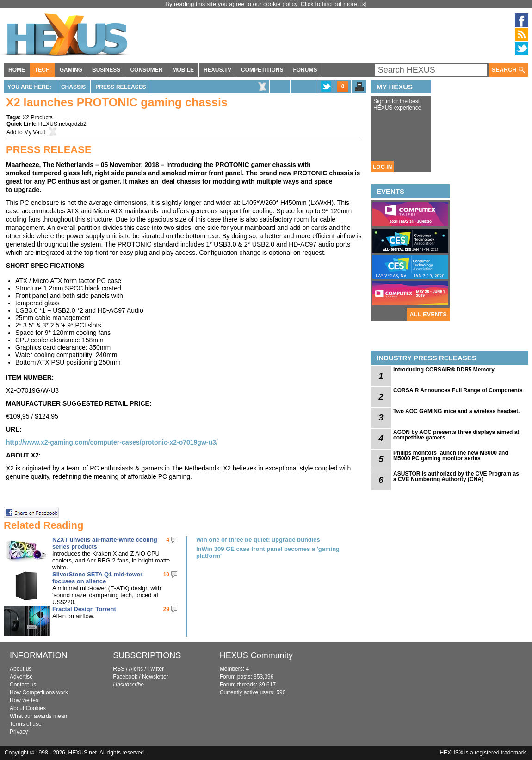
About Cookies (28, 708)
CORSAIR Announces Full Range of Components (458, 390)
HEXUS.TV (217, 70)
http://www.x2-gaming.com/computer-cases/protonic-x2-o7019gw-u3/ (113, 442)
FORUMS (305, 70)
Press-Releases (121, 87)
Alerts (136, 669)
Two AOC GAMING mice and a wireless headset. (456, 411)
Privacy (19, 732)
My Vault (35, 132)
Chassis (73, 87)
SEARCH (508, 70)
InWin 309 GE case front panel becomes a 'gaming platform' (268, 552)
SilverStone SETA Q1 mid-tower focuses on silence (97, 578)
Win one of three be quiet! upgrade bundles (258, 540)
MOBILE (183, 70)
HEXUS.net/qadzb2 (62, 124)
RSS (119, 669)
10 (166, 575)
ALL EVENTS (428, 315)
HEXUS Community (256, 655)
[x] (364, 4)
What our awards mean (38, 716)
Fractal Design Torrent (84, 609)
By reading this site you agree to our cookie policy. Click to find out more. (263, 4)
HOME (17, 70)
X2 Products (37, 117)
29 (166, 609)
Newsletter (155, 677)
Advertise (21, 677)
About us (21, 669)
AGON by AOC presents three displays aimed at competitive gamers (456, 435)
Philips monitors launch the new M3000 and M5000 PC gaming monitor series (451, 456)
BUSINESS (106, 70)
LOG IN (382, 167)
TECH (42, 70)
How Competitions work (39, 692)
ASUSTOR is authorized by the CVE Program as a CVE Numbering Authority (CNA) (456, 476)
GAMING (71, 70)
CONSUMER (146, 70)
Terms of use (26, 724)
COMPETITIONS (262, 70)
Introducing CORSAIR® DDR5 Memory (444, 370)
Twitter (156, 669)
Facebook (125, 677)
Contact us (23, 685)
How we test (25, 700)
